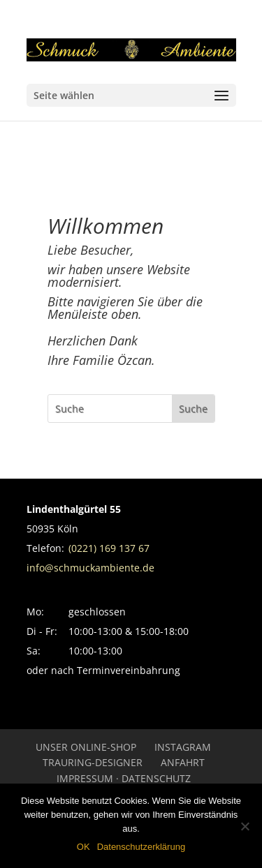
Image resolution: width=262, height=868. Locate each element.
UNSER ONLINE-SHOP (86, 747)
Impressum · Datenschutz (124, 778)
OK (83, 847)
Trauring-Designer (93, 762)
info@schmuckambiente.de (90, 568)
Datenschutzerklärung (141, 847)
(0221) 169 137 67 (109, 548)
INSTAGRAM (183, 747)
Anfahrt (183, 762)
